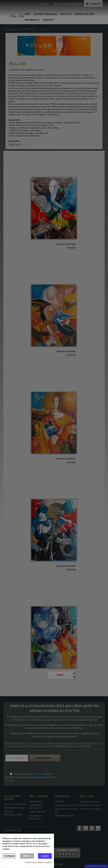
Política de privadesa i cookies (39, 862)
